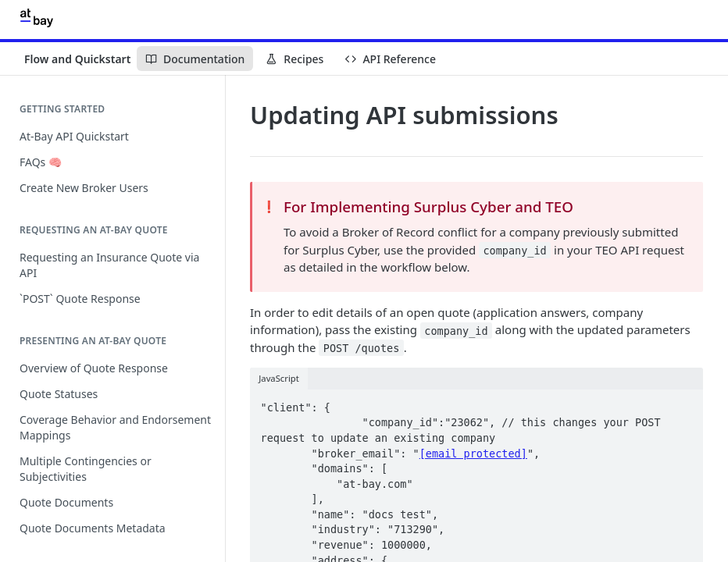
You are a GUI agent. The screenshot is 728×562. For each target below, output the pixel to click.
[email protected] (473, 454)
